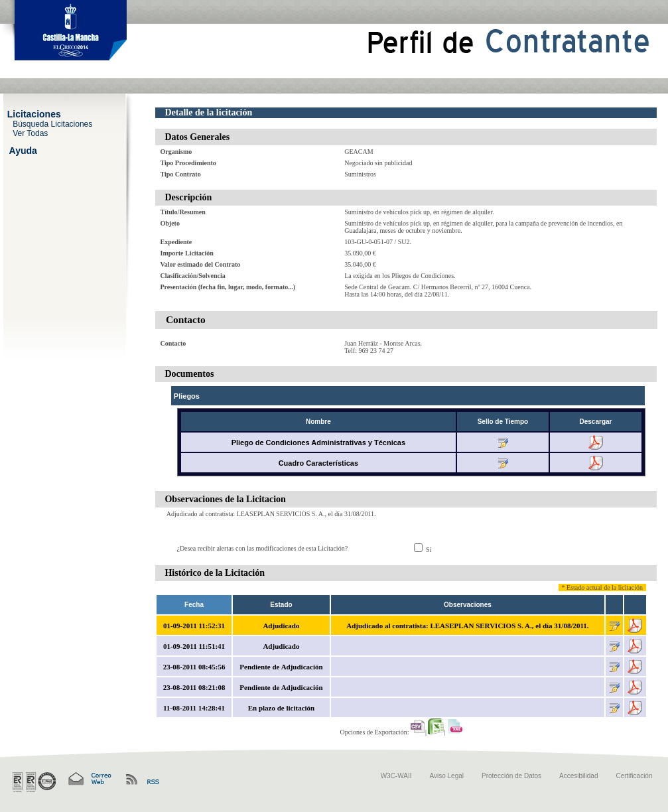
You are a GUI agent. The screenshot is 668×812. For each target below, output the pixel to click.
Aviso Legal (447, 776)
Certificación (634, 776)
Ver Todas (30, 133)
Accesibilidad (578, 776)
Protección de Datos (511, 776)
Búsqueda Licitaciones (52, 123)
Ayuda (23, 150)
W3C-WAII (396, 776)
